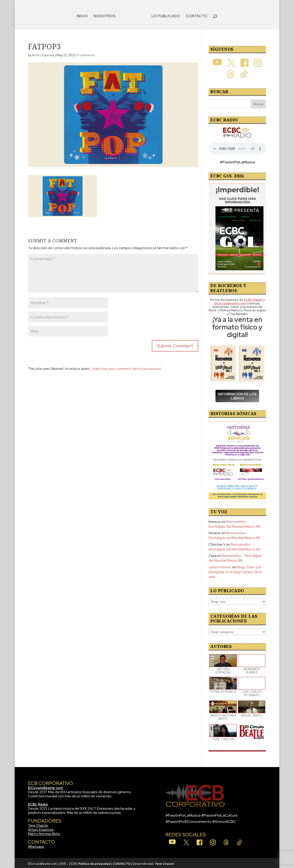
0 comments (86, 54)
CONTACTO (195, 15)
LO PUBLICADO (164, 15)
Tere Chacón (38, 824)
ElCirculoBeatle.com (46, 786)
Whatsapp (36, 845)
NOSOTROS (106, 15)
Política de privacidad (94, 862)
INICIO (84, 15)
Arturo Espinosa (43, 54)
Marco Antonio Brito (44, 832)
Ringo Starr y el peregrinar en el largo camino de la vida (235, 570)
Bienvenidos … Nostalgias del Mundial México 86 (235, 523)
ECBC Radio (38, 803)
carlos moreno (220, 566)
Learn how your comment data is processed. (126, 367)
